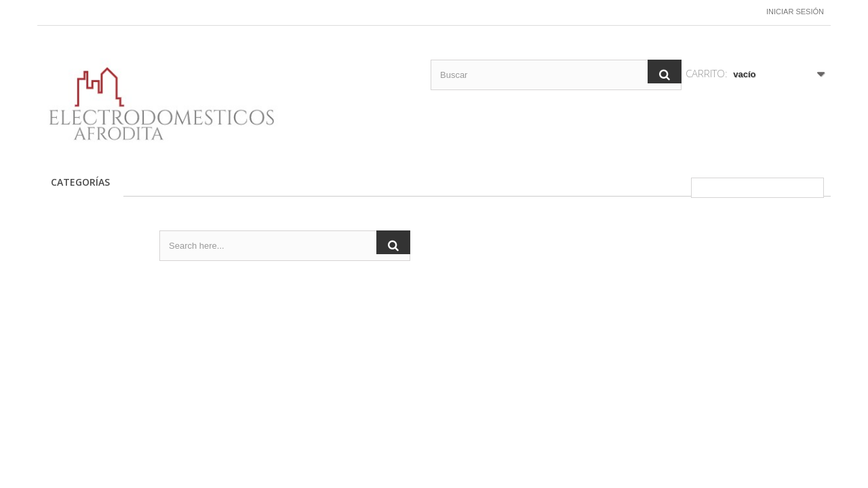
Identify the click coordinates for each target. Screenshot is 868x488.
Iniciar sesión (795, 12)
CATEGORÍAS (80, 182)
